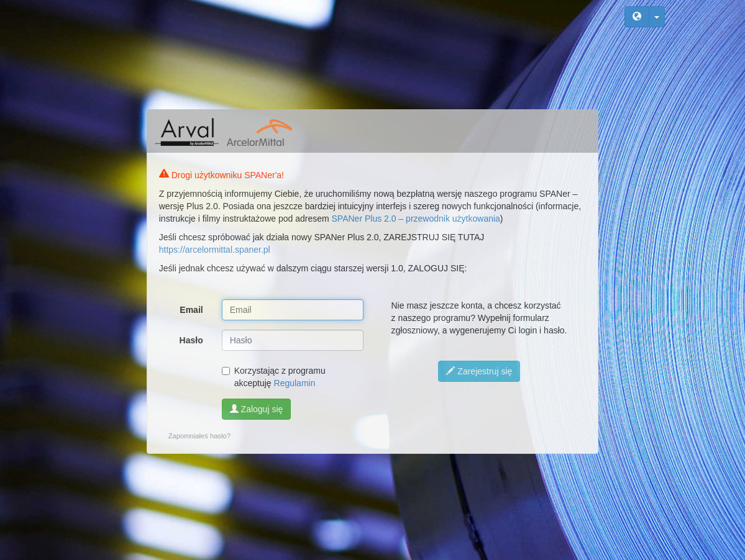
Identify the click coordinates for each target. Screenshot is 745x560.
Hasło (191, 340)
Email (191, 310)
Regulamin (295, 383)
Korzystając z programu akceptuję (274, 377)
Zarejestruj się (479, 371)
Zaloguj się (257, 409)
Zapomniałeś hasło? (199, 436)
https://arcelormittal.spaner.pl (215, 250)
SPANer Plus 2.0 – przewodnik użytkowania (416, 219)
